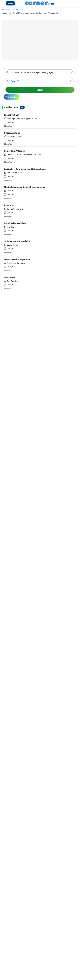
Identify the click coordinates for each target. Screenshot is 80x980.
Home (5, 9)
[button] (40, 81)
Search (40, 90)
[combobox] (40, 72)
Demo (10, 3)
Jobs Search (16, 9)
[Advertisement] (40, 40)
